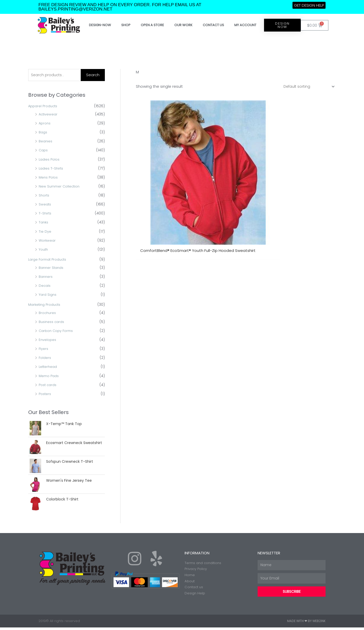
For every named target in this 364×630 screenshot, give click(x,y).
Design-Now (100, 25)
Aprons (45, 124)
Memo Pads (50, 376)
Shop (126, 25)
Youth (44, 250)
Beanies (46, 142)
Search (93, 75)
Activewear (49, 115)
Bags (43, 133)
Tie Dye (45, 232)
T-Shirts (45, 214)
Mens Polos (49, 178)
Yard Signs (48, 295)
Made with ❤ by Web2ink (306, 623)
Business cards (53, 322)
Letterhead (49, 367)
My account (245, 25)
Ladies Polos (50, 160)
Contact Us (213, 25)
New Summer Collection (60, 187)
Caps (44, 151)
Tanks (44, 223)
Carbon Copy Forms (58, 331)
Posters (45, 394)
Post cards (49, 385)
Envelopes (48, 340)
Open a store (152, 25)
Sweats (45, 205)
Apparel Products (44, 107)
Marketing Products (46, 305)
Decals (45, 286)
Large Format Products (49, 260)
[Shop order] (307, 87)
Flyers (44, 349)
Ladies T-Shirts (52, 169)
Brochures (48, 313)
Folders (45, 358)
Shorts (44, 196)
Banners (46, 277)
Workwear (48, 241)
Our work (183, 25)
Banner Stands (52, 268)
